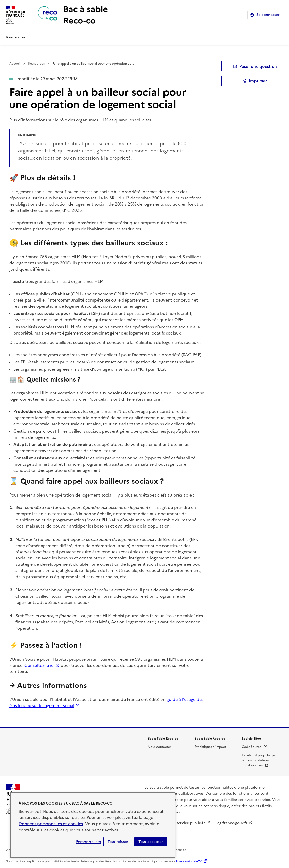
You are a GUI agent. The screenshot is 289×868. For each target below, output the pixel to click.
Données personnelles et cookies (51, 824)
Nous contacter (159, 747)
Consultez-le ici (39, 665)
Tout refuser (118, 842)
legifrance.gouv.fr (232, 823)
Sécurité (180, 850)
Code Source (255, 747)
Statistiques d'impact (210, 747)
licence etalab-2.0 (189, 861)
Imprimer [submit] (258, 81)
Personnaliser (88, 842)
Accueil (15, 64)
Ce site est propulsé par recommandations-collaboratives (259, 760)
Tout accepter (151, 842)
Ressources (16, 37)
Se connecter (268, 15)
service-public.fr (191, 823)
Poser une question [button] (258, 66)
